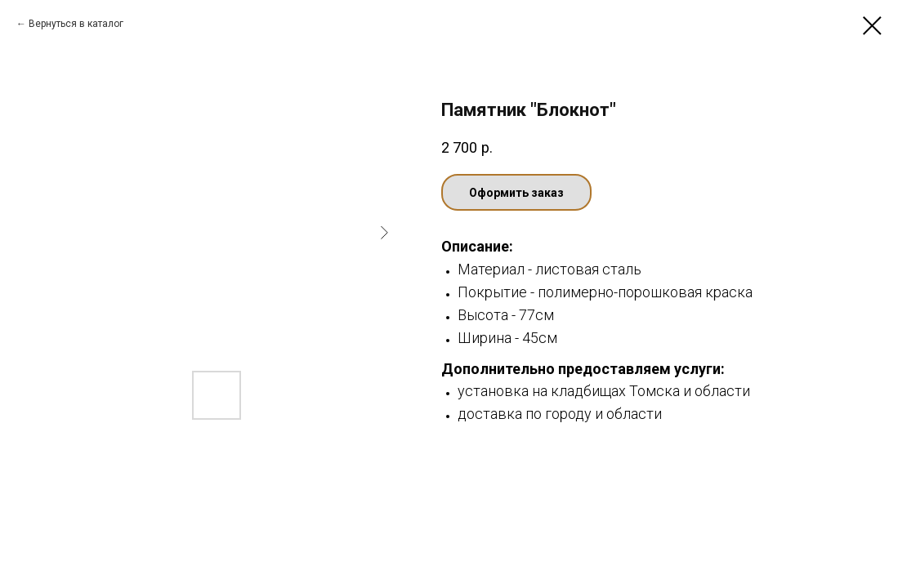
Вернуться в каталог (76, 24)
